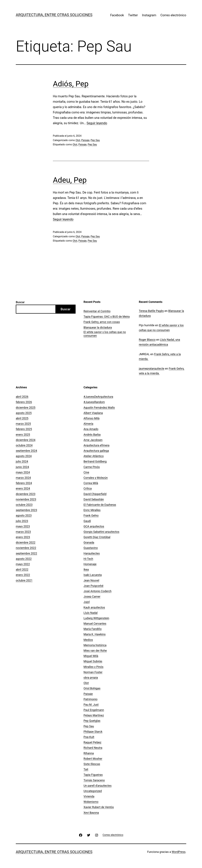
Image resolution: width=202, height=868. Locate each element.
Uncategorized (93, 791)
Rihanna (89, 753)
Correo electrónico (173, 15)
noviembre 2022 (26, 548)
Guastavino (91, 548)
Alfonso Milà (91, 418)
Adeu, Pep (70, 180)
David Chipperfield (95, 494)
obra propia (91, 678)
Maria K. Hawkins (95, 634)
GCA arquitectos (94, 526)
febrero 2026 (24, 402)
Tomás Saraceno (94, 780)
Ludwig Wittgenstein (96, 618)
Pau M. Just (91, 705)
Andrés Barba (92, 435)
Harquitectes (92, 553)
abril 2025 (22, 418)
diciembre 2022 (26, 542)
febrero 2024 (24, 483)
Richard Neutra (93, 748)
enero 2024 (23, 488)
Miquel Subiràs (93, 661)
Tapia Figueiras (93, 775)
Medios (88, 640)
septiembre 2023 (26, 510)
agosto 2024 (24, 456)
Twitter (133, 15)
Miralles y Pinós (93, 667)
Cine (86, 472)
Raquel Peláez (92, 742)
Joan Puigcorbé (93, 586)
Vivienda (89, 796)
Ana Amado (91, 429)
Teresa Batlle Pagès (151, 311)
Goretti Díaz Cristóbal (97, 537)
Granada (89, 542)
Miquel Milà (91, 656)
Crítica (88, 488)
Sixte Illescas (92, 764)
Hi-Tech (88, 559)
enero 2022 (23, 575)
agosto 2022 (24, 559)
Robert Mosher (93, 759)
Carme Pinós (92, 467)
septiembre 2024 (26, 451)
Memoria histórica (95, 645)
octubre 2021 (24, 580)
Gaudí (87, 521)
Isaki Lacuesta (93, 575)
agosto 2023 (24, 515)
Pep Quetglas (92, 721)
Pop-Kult (89, 737)
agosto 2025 (24, 413)
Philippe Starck (93, 732)
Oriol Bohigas (92, 688)
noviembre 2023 (26, 499)
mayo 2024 (23, 472)
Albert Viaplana (93, 413)
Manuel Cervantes (95, 624)
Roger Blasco (147, 340)
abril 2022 (22, 569)
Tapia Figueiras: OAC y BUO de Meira (107, 317)
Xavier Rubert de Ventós (99, 807)
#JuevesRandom (94, 402)
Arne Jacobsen (93, 440)
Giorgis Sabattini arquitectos (101, 532)
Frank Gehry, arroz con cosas (102, 322)
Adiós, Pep (71, 84)
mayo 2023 (23, 526)
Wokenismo (91, 802)
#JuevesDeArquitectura (98, 397)
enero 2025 (23, 435)
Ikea (86, 569)
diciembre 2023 (26, 494)
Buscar (20, 302)
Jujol (87, 602)
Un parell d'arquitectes (97, 786)
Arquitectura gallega (96, 451)
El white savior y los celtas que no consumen (105, 334)
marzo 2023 (23, 532)
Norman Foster (93, 672)
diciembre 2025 (26, 408)
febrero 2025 (24, 429)
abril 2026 (22, 397)
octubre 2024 (24, 445)
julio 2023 (22, 521)
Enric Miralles (92, 510)
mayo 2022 (23, 564)
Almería (88, 424)
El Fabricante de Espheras (100, 505)
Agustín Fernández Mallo (99, 408)
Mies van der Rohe (95, 651)
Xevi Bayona (91, 813)
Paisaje (85, 140)
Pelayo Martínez (94, 715)
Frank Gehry (91, 515)
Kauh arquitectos (94, 607)
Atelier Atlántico (94, 456)
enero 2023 (23, 537)
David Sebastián (94, 499)
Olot (78, 140)
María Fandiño (92, 629)
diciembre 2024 (26, 440)
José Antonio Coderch (97, 591)
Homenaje (90, 564)
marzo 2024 (23, 478)
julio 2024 (22, 461)
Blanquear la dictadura (98, 327)
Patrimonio (90, 699)
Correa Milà (91, 483)
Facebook (117, 15)
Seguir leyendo (97, 123)
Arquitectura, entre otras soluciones (54, 15)
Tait (86, 769)
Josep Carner (92, 596)
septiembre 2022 (26, 553)
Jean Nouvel (91, 580)
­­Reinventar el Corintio (97, 311)
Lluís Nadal (91, 613)
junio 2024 (22, 467)
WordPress (179, 852)
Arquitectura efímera (96, 445)
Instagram (149, 15)
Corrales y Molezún (96, 478)
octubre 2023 (24, 505)
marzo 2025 (23, 424)
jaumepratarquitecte (152, 369)
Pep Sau (95, 140)
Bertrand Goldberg (95, 461)
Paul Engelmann (94, 710)
